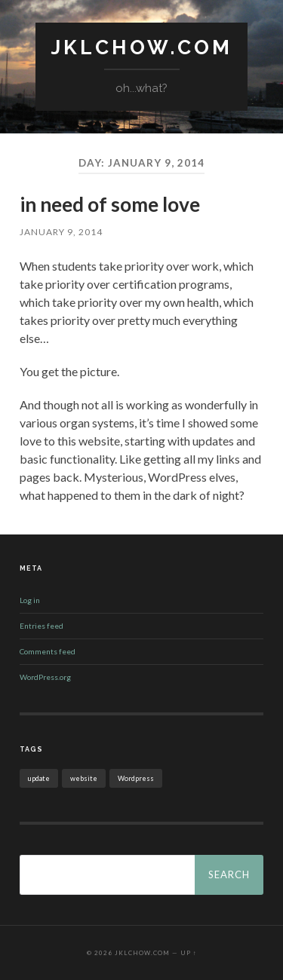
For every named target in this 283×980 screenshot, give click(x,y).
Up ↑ (189, 953)
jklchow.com (141, 47)
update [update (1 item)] (39, 778)
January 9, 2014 (61, 232)
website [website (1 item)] (84, 778)
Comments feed (48, 651)
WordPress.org (45, 677)
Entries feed (42, 626)
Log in (30, 600)
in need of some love (110, 204)
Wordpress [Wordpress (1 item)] (136, 778)
